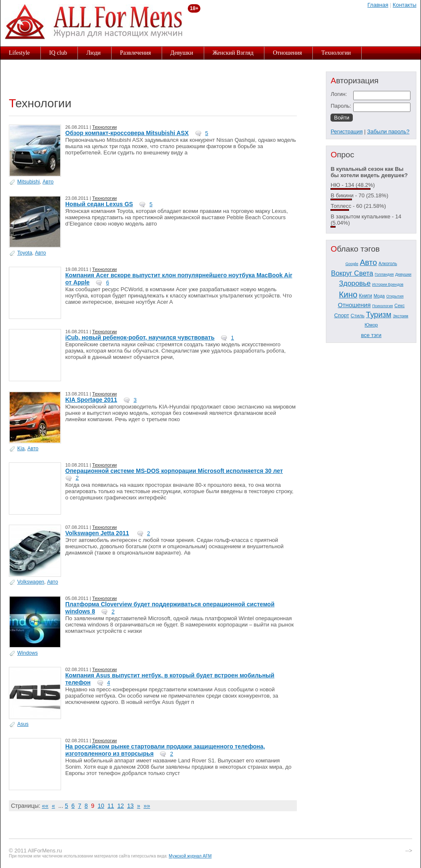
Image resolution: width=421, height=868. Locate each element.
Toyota (25, 253)
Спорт (342, 316)
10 (101, 806)
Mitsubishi (28, 182)
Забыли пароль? (388, 131)
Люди (93, 53)
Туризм (378, 315)
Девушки (182, 53)
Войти (341, 118)
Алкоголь (388, 264)
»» (147, 806)
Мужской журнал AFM (190, 856)
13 (131, 806)
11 (111, 806)
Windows (28, 653)
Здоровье (355, 283)
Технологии (336, 53)
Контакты (405, 5)
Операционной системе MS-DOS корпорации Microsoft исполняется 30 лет (174, 471)
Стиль (358, 316)
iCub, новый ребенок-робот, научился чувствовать (140, 337)
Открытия (395, 296)
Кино (348, 295)
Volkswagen (31, 582)
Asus (23, 724)
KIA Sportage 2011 (91, 400)
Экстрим (401, 316)
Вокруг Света (352, 273)
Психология (382, 306)
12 (121, 806)
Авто (48, 182)
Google (352, 264)
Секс (400, 305)
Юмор (371, 325)
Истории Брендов (388, 284)
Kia (21, 449)
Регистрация (346, 131)
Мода (379, 296)
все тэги (371, 335)
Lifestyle (19, 53)
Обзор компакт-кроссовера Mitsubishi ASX (127, 133)
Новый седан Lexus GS (99, 204)
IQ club (58, 53)
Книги (365, 296)
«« (45, 806)
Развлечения (136, 53)
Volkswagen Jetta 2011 (97, 533)
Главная (378, 5)
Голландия (384, 274)
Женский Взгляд (233, 53)
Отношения (287, 53)
